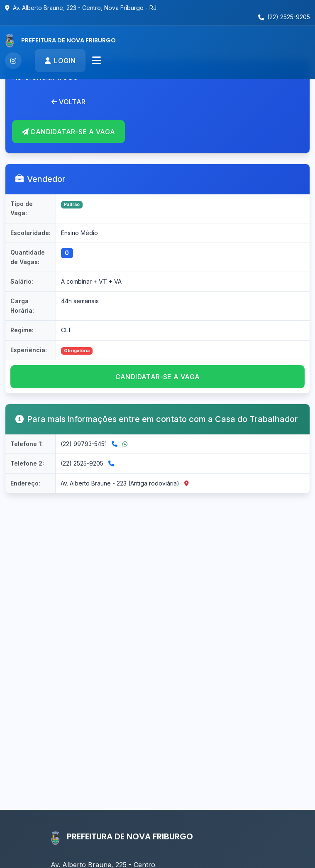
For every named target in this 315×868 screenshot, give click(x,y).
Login (60, 61)
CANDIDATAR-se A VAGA (68, 132)
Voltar (69, 102)
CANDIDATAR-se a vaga (158, 377)
